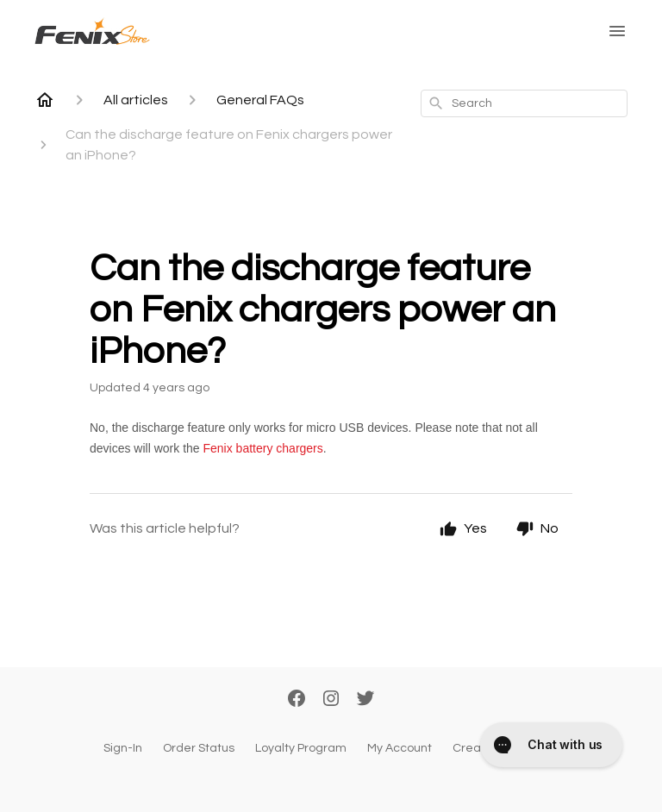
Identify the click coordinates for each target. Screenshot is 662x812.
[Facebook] (297, 700)
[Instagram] (331, 700)
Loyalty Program (301, 748)
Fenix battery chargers (263, 448)
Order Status (199, 748)
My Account (400, 748)
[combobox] (524, 103)
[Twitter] (365, 700)
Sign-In (123, 748)
